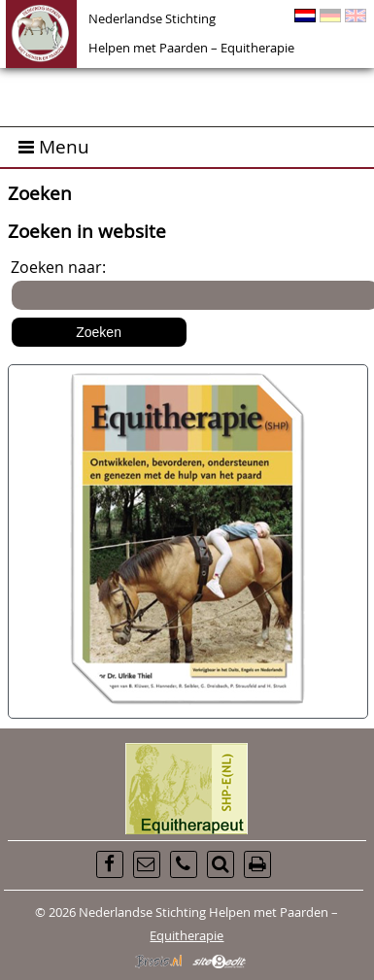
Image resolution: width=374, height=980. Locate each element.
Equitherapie (187, 935)
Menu (54, 146)
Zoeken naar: (58, 267)
